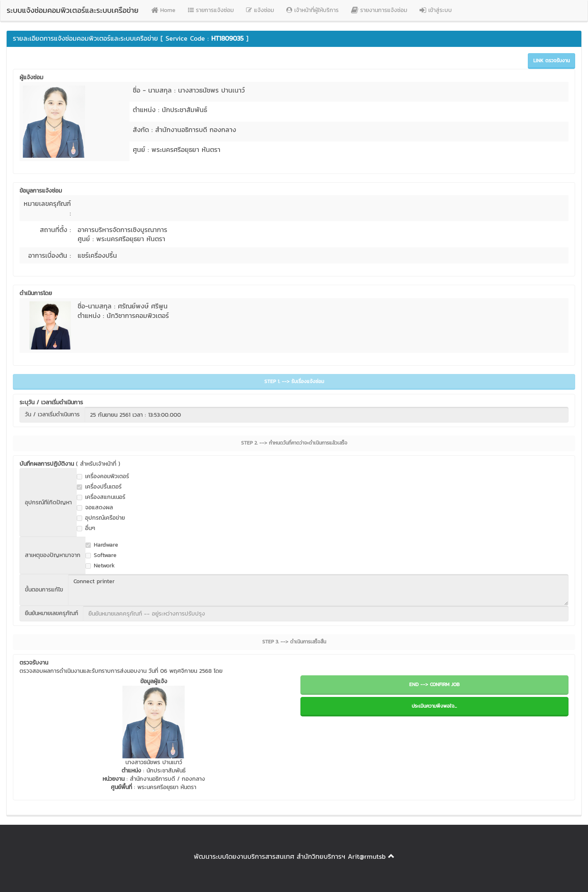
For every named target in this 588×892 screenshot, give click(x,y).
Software (101, 555)
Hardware (102, 545)
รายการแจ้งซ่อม (211, 10)
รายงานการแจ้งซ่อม (379, 10)
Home (163, 10)
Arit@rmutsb (367, 856)
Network (100, 566)
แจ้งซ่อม (260, 10)
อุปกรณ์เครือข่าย (101, 518)
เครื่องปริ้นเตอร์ (99, 487)
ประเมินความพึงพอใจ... (434, 706)
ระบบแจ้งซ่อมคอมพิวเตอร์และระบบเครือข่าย (73, 10)
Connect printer (318, 590)
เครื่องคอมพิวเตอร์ (103, 477)
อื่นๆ (86, 528)
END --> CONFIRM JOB (434, 684)
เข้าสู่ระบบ (436, 10)
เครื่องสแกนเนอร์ (101, 497)
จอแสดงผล (95, 508)
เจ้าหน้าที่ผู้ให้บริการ (312, 10)
